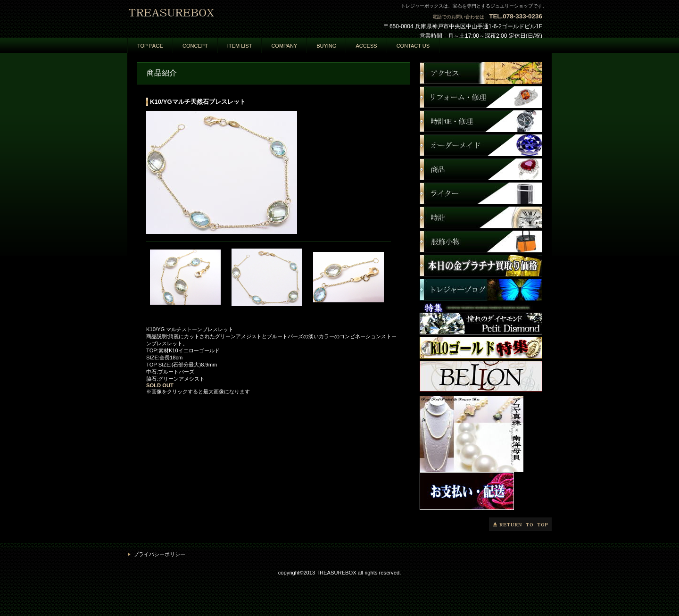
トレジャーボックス (222, 17)
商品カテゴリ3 (481, 169)
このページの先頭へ (520, 524)
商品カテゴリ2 (481, 145)
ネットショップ (481, 97)
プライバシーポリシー (159, 554)
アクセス (481, 73)
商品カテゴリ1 (481, 121)
